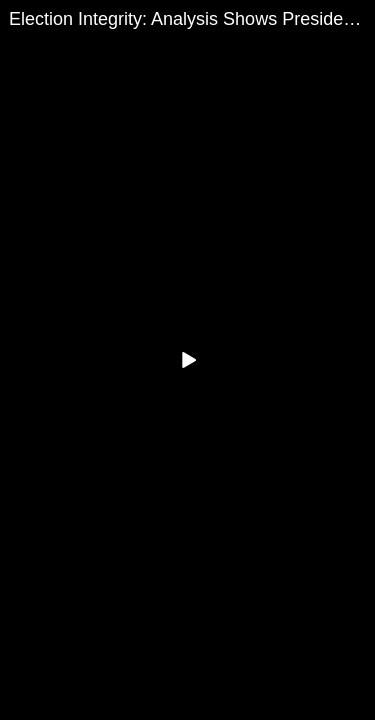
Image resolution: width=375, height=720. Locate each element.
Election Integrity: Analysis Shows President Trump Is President (192, 19)
